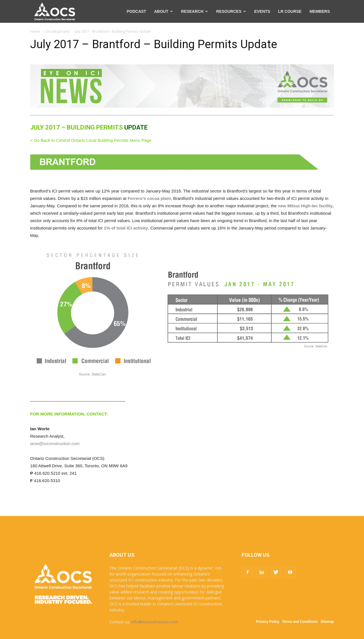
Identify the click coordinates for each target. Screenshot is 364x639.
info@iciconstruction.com (155, 622)
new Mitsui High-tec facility (305, 206)
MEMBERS (320, 11)
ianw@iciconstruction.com (55, 444)
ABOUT (164, 11)
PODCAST (136, 11)
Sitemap (327, 622)
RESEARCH (195, 11)
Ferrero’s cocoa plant (149, 198)
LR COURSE (290, 11)
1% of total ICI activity (126, 228)
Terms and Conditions (300, 622)
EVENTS (262, 11)
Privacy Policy (268, 622)
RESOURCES (231, 11)
